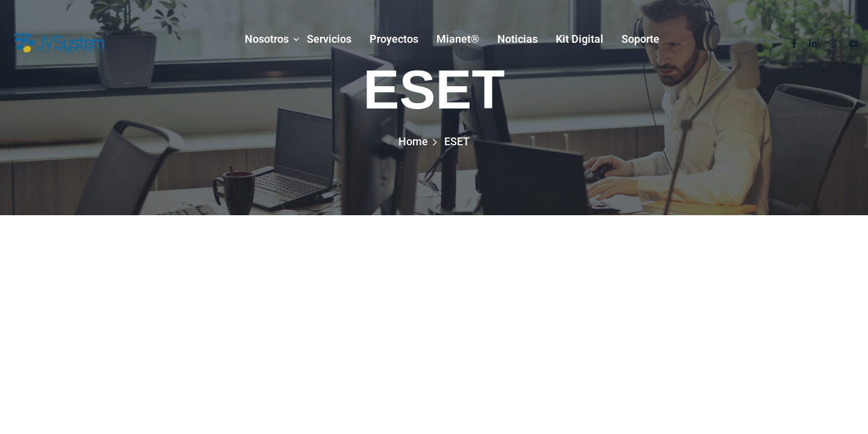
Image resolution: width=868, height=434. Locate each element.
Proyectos (394, 39)
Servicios (329, 39)
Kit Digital (580, 39)
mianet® (458, 39)
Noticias (517, 39)
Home (413, 141)
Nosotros (267, 39)
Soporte (640, 39)
